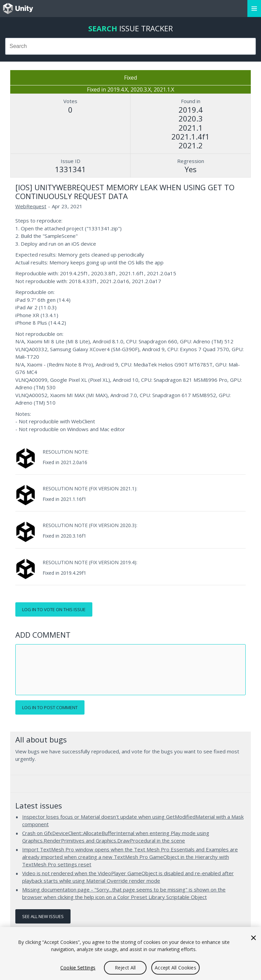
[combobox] (130, 46)
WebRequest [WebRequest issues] (31, 206)
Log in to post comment (50, 707)
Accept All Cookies (175, 968)
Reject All (125, 968)
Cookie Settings (78, 968)
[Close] (254, 938)
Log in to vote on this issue (54, 609)
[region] (130, 953)
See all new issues (43, 916)
